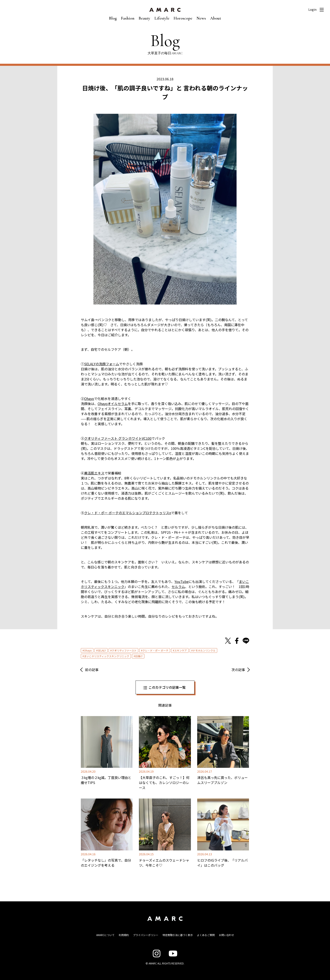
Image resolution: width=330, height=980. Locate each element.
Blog (113, 18)
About (216, 18)
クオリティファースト (124, 650)
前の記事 (92, 670)
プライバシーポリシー (146, 935)
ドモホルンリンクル (204, 650)
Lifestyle (162, 18)
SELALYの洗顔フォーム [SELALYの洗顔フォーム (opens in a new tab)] (102, 364)
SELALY (102, 650)
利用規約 (124, 935)
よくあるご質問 (206, 935)
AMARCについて (105, 935)
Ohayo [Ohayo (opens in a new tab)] (89, 399)
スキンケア (181, 650)
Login (312, 9)
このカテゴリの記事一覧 (167, 687)
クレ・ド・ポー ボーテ (155, 650)
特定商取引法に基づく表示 (178, 935)
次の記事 (238, 670)
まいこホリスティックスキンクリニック (107, 656)
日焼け (139, 656)
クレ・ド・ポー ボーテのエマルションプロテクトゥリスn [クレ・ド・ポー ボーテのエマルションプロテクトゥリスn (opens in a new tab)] (128, 513)
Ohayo (88, 650)
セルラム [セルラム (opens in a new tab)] (178, 587)
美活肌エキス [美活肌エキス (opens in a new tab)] (94, 473)
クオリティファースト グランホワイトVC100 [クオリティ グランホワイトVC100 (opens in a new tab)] (118, 438)
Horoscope (183, 18)
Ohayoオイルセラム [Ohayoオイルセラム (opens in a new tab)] (113, 404)
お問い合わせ (226, 935)
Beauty (144, 18)
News (201, 18)
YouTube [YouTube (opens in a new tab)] (182, 581)
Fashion (128, 18)
